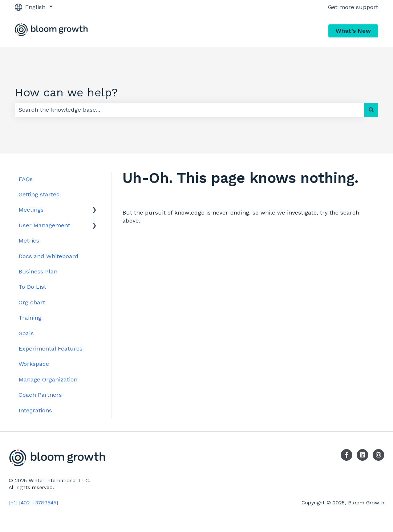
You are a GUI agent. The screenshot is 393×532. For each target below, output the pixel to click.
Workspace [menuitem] (34, 364)
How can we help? (66, 92)
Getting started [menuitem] (39, 194)
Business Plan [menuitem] (38, 271)
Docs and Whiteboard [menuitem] (48, 256)
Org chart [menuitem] (32, 302)
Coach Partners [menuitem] (40, 395)
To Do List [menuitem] (32, 287)
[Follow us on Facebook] (347, 455)
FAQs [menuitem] (26, 179)
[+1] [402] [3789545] (33, 503)
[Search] (371, 110)
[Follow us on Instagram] (378, 455)
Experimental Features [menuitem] (50, 349)
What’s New (353, 31)
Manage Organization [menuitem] (48, 379)
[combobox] (190, 110)
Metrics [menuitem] (29, 241)
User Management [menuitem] (44, 225)
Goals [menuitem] (26, 333)
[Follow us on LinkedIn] (362, 455)
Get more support (353, 7)
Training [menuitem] (30, 318)
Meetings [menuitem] (31, 210)
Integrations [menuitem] (35, 410)
